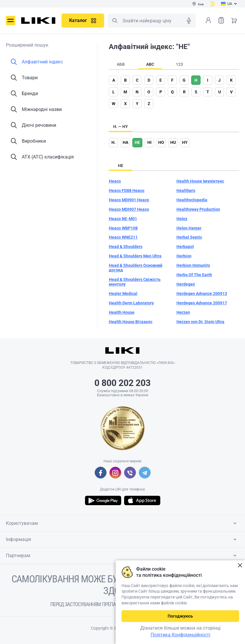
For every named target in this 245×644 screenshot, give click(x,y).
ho (161, 142)
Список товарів (221, 20)
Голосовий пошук (189, 21)
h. (114, 142)
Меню (11, 21)
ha (125, 142)
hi (149, 142)
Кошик (234, 20)
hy (185, 142)
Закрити (240, 565)
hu (173, 142)
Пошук (115, 21)
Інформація (122, 540)
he (137, 142)
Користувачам (122, 523)
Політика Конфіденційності (180, 635)
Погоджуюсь (180, 616)
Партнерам (122, 556)
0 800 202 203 (122, 383)
